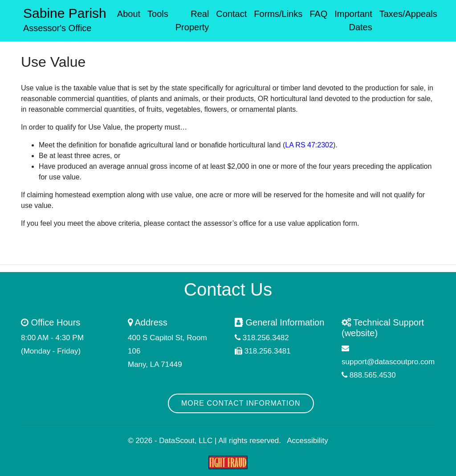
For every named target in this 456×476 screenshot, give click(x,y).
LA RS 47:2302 (309, 145)
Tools (158, 14)
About (129, 14)
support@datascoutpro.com (388, 362)
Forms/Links (278, 14)
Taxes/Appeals (408, 14)
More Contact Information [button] (241, 403)
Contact (231, 14)
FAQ (318, 14)
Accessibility (307, 441)
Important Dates (353, 20)
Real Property (192, 20)
